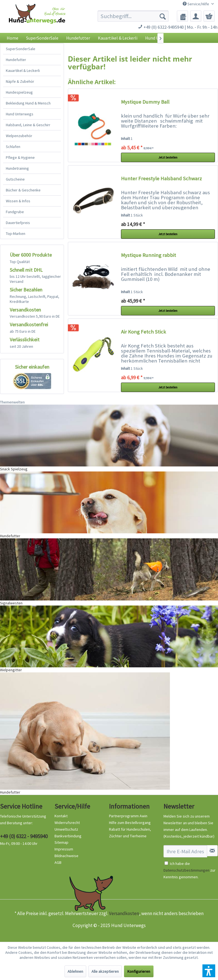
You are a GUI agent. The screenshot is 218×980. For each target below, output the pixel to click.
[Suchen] (163, 16)
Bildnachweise (66, 856)
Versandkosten (124, 913)
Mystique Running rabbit (148, 255)
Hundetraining (17, 168)
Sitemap (61, 842)
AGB (58, 862)
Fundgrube (15, 212)
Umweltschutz (66, 829)
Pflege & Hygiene (20, 157)
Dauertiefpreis (18, 223)
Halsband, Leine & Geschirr (28, 125)
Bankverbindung (68, 836)
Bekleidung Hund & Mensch (28, 103)
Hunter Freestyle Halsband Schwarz (161, 178)
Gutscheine (15, 179)
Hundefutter (16, 60)
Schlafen (13, 147)
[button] (209, 971)
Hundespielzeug (19, 92)
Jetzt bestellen (168, 157)
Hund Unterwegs (20, 114)
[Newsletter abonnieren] (212, 851)
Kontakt (61, 816)
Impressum (64, 849)
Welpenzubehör (19, 136)
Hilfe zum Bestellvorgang (130, 823)
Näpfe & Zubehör (20, 81)
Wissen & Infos (18, 201)
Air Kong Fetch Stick (143, 332)
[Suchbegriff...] (133, 16)
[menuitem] (133, 16)
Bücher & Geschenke (23, 190)
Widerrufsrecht (67, 823)
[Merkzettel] (182, 16)
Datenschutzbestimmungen (186, 870)
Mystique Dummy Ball (145, 102)
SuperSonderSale (21, 49)
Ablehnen (75, 971)
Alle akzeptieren (105, 971)
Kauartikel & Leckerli (23, 70)
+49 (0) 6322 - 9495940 (24, 836)
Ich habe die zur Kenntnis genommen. (189, 870)
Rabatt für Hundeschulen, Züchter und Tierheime (130, 833)
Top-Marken (16, 234)
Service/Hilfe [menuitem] (196, 4)
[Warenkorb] (209, 16)
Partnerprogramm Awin (128, 816)
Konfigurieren (139, 971)
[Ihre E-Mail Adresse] (185, 851)
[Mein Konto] (196, 16)
